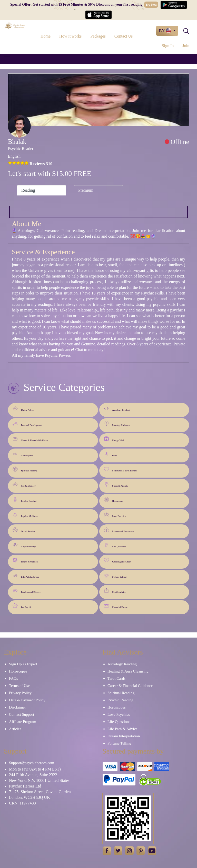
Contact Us (124, 36)
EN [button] (166, 31)
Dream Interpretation (124, 736)
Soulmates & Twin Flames (120, 469)
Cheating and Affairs (118, 560)
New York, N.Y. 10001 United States (39, 780)
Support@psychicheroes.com (32, 763)
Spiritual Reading (25, 469)
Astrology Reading (117, 409)
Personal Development (27, 424)
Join (186, 46)
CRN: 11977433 (22, 803)
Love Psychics (115, 515)
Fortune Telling (115, 575)
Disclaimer (17, 707)
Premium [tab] (86, 190)
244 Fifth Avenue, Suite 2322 (33, 775)
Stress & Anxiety (116, 484)
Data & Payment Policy (27, 700)
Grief (111, 454)
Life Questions (115, 545)
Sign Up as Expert (23, 664)
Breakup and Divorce (27, 591)
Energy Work (114, 439)
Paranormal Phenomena (119, 530)
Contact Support (22, 714)
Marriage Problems (117, 424)
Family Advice (115, 591)
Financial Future (116, 606)
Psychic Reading (24, 500)
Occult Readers (24, 530)
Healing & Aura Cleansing (128, 671)
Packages (98, 36)
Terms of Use (19, 686)
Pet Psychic (22, 606)
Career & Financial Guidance (30, 439)
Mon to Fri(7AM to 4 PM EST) (35, 769)
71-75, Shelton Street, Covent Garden (40, 792)
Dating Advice (23, 409)
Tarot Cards (116, 678)
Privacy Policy (20, 693)
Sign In (168, 46)
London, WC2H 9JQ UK (29, 797)
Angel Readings (24, 545)
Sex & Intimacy (24, 484)
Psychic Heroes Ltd (25, 786)
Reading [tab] (28, 190)
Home (46, 36)
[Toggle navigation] (7, 59)
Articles (15, 729)
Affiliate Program (23, 722)
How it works (70, 36)
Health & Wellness (26, 560)
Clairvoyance (23, 454)
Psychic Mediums (25, 515)
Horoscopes (114, 500)
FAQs (13, 678)
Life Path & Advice (26, 575)
